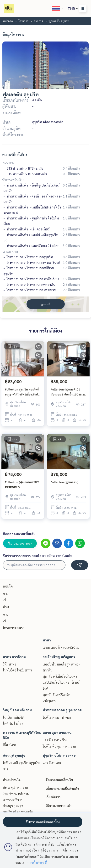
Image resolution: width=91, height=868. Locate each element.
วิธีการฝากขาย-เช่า (59, 806)
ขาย (5, 593)
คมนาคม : (9, 162)
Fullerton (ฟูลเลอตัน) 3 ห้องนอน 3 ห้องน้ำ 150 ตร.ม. (68, 392)
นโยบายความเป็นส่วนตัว (62, 788)
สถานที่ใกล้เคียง (15, 155)
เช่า (5, 599)
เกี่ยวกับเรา (53, 797)
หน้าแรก (8, 21)
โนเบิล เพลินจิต (13, 717)
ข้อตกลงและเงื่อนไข (59, 780)
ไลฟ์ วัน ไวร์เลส (13, 723)
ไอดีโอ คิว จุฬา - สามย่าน (59, 746)
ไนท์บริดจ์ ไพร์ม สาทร (17, 670)
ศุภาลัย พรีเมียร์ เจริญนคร (60, 676)
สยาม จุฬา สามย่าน (57, 733)
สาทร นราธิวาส (14, 657)
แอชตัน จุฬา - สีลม (55, 740)
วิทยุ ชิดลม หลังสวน (17, 710)
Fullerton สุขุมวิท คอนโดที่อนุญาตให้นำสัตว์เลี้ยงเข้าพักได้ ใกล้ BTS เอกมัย (22, 392)
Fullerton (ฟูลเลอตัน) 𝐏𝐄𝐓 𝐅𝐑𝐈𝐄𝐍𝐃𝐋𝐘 (22, 484)
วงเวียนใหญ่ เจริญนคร (59, 657)
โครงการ (23, 21)
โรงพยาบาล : (11, 251)
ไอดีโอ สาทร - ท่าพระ (57, 717)
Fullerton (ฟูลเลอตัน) (64, 482)
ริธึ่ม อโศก (9, 745)
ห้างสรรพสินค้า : (13, 180)
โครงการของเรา (14, 628)
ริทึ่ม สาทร (9, 664)
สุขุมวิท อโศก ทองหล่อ (59, 755)
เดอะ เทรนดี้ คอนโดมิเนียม (61, 647)
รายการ (38, 21)
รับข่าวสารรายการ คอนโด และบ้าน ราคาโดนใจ (38, 556)
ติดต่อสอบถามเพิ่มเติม (19, 534)
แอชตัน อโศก (52, 763)
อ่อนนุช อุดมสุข (14, 755)
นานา (47, 640)
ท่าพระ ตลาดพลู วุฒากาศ (62, 710)
